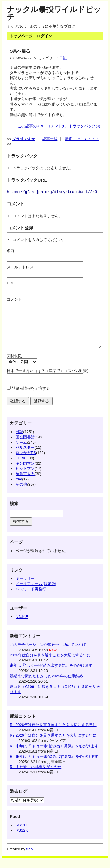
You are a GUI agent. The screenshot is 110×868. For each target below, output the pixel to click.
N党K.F (22, 625)
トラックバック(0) (85, 126)
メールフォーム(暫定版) (36, 593)
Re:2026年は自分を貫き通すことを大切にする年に (53, 734)
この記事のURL (31, 126)
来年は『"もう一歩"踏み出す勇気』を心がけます (51, 674)
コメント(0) (57, 126)
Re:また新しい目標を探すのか (35, 776)
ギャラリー (25, 587)
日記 (63, 58)
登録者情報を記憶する (31, 397)
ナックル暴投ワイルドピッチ (54, 13)
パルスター (25, 456)
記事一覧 (50, 139)
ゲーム (21, 451)
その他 (21, 493)
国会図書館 (25, 446)
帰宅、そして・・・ (82, 139)
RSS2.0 (22, 839)
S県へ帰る (20, 51)
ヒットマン (25, 477)
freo (19, 488)
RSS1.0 (22, 834)
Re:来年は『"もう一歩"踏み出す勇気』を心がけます (54, 755)
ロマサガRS (26, 461)
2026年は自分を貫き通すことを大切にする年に (50, 664)
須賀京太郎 (25, 483)
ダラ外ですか (24, 139)
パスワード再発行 (31, 598)
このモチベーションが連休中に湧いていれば (48, 653)
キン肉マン (25, 472)
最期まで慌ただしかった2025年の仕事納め (46, 685)
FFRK (20, 467)
